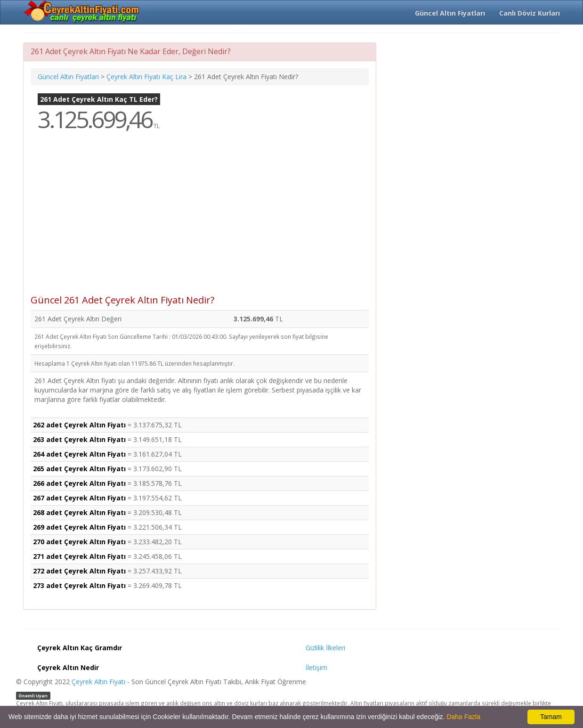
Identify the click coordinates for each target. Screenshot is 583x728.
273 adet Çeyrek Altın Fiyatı (79, 585)
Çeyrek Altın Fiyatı (98, 682)
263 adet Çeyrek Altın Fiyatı (79, 439)
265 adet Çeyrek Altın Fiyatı (79, 469)
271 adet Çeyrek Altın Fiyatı (79, 556)
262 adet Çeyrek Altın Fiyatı (79, 425)
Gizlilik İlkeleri (325, 648)
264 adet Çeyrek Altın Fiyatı (79, 454)
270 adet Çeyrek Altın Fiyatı (79, 542)
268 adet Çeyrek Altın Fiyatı (79, 512)
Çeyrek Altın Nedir (68, 667)
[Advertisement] (200, 220)
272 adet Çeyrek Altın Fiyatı (79, 571)
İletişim (316, 667)
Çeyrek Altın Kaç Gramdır (80, 648)
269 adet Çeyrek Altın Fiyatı (79, 527)
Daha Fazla (463, 717)
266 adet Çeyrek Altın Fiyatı (79, 483)
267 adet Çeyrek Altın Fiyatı (79, 498)
